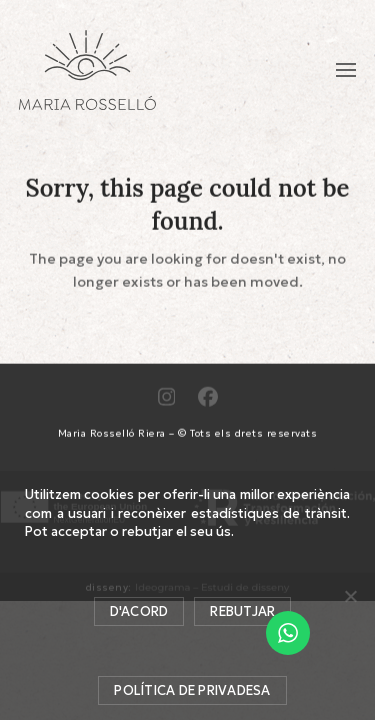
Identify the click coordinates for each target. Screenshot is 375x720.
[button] (346, 70)
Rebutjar (242, 611)
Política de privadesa (192, 690)
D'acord (139, 611)
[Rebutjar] (350, 596)
